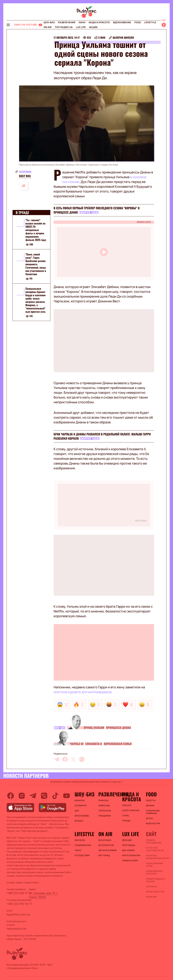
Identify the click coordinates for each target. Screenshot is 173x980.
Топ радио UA (64, 27)
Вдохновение (122, 22)
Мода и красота (99, 22)
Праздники (104, 816)
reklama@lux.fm (16, 929)
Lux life (81, 27)
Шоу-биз (49, 22)
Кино (82, 22)
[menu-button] (8, 25)
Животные (104, 806)
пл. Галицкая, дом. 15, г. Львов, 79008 (43, 895)
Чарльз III (77, 744)
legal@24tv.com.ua (18, 914)
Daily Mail (25, 176)
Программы (129, 845)
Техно (78, 850)
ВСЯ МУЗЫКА (105, 840)
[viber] (82, 759)
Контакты (151, 887)
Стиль (126, 816)
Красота (127, 805)
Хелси (149, 818)
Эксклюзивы (82, 816)
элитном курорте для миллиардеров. (83, 692)
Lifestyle (150, 22)
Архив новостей (155, 892)
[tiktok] (55, 796)
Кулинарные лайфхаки (153, 812)
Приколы (103, 801)
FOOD (138, 22)
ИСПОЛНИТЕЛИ (106, 845)
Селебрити (81, 806)
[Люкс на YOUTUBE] (28, 25)
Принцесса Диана (119, 728)
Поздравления (83, 845)
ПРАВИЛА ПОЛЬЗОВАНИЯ (153, 842)
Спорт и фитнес (131, 811)
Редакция (151, 897)
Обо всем (80, 840)
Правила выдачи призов (155, 880)
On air (48, 27)
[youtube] (67, 796)
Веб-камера (128, 850)
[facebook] (65, 759)
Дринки (150, 806)
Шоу (77, 811)
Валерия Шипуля (123, 38)
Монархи (80, 801)
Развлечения (67, 22)
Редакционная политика (154, 872)
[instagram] (22, 796)
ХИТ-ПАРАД (104, 856)
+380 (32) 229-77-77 (19, 893)
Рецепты (151, 801)
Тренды (126, 821)
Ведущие (127, 840)
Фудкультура (153, 824)
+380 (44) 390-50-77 (19, 904)
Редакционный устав (154, 865)
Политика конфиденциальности (156, 857)
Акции (93, 27)
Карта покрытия (131, 856)
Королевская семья (118, 744)
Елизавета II (94, 744)
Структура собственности (155, 849)
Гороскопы (105, 811)
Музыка (79, 821)
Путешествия (82, 856)
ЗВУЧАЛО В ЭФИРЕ (108, 850)
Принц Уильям (94, 728)
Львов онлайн (130, 861)
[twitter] (73, 759)
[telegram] (57, 759)
